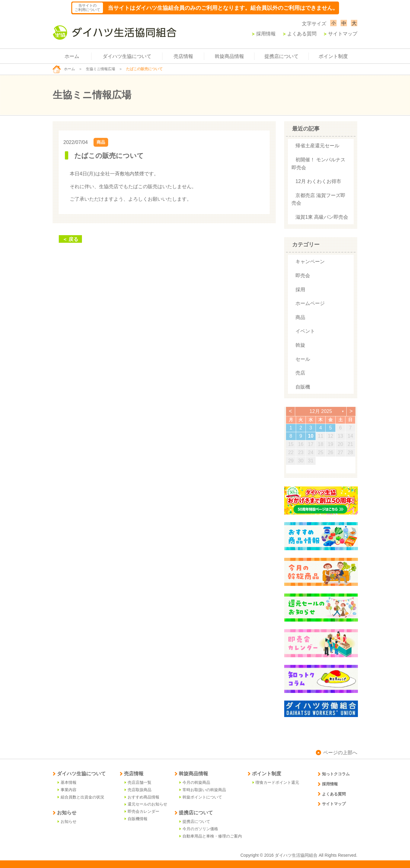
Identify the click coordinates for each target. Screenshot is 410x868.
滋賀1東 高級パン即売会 (322, 217)
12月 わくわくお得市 (318, 181)
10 (311, 436)
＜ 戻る (70, 239)
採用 (300, 290)
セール (303, 359)
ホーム (72, 56)
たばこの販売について (109, 156)
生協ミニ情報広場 (101, 69)
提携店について (281, 56)
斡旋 (300, 345)
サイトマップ (341, 34)
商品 (101, 142)
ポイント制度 (333, 56)
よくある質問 (300, 34)
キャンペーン (310, 262)
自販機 (303, 387)
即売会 (303, 276)
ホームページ (310, 303)
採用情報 (264, 34)
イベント (305, 331)
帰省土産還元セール (317, 146)
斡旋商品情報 (229, 56)
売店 (300, 373)
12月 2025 (321, 411)
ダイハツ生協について (127, 56)
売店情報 (183, 56)
